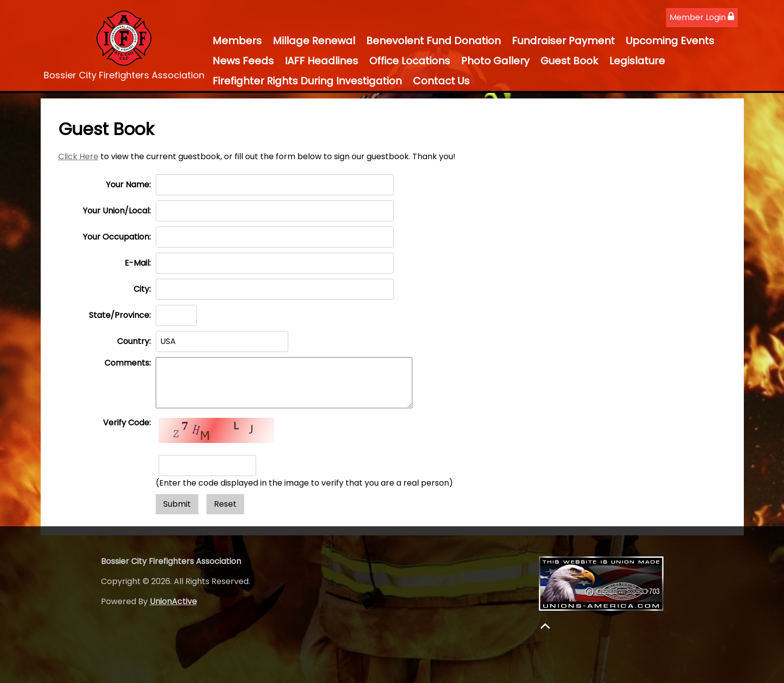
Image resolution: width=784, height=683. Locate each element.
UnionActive (173, 601)
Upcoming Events (670, 41)
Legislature (637, 61)
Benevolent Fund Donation (433, 41)
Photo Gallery (495, 61)
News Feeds (243, 61)
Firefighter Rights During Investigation (307, 81)
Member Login (702, 17)
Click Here (78, 156)
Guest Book (569, 61)
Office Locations (410, 61)
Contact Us (441, 81)
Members (237, 41)
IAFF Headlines (321, 61)
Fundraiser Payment (563, 41)
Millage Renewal (314, 41)
